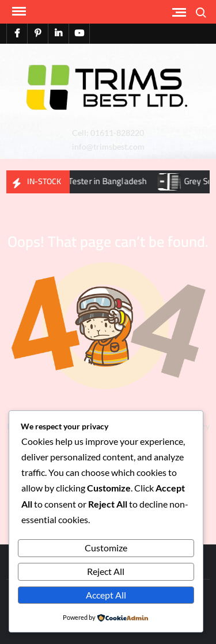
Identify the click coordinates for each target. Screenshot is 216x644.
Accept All (106, 595)
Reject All (106, 571)
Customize (106, 548)
